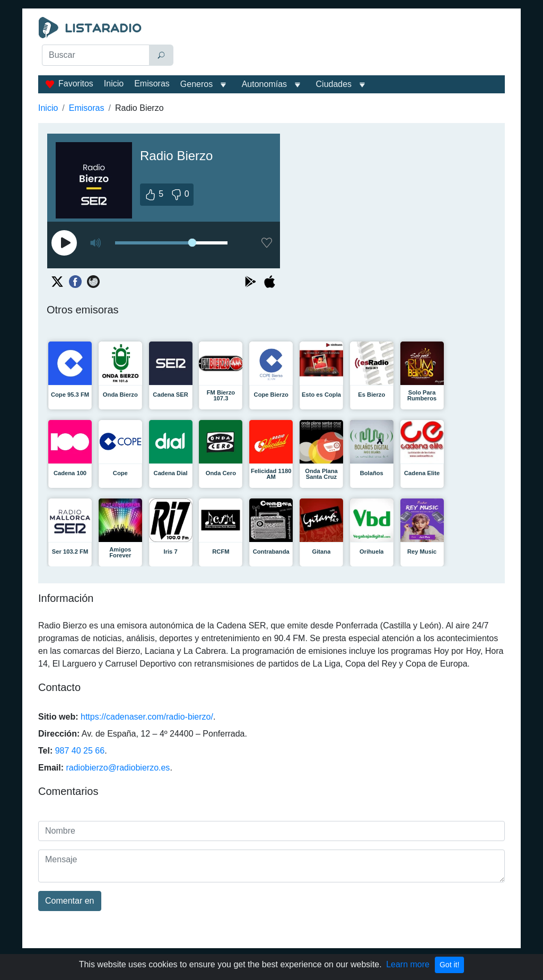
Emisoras (152, 84)
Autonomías (264, 84)
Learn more (408, 964)
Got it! (449, 965)
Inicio (114, 84)
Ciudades (334, 84)
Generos (196, 84)
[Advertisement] (343, 43)
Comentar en (70, 901)
